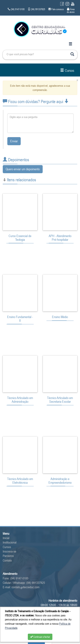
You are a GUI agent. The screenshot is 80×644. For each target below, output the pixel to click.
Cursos (67, 70)
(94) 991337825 (36, 583)
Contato (7, 560)
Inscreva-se (10, 551)
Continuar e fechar (40, 637)
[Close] (77, 80)
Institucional (10, 542)
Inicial (6, 538)
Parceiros (8, 556)
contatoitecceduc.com (26, 587)
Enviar (14, 141)
